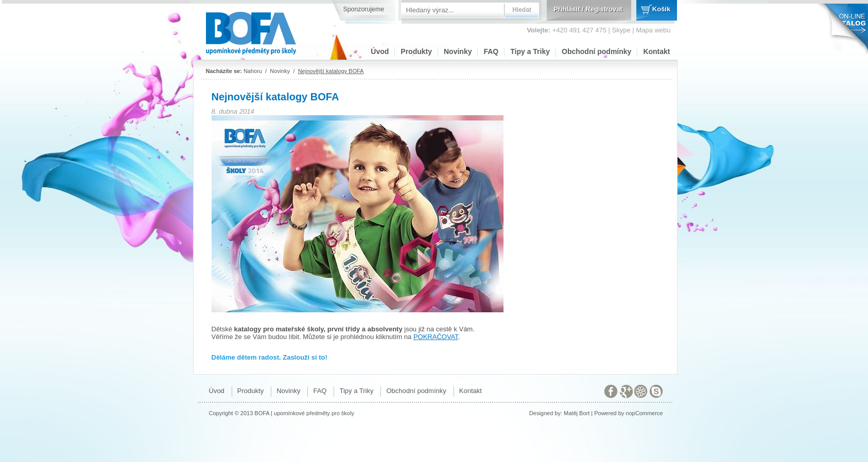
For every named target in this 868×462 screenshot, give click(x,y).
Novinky (458, 51)
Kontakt (656, 51)
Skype (621, 30)
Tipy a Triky (530, 51)
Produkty (416, 51)
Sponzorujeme (364, 9)
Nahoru (253, 71)
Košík (661, 9)
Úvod (380, 51)
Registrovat (604, 9)
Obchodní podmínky (596, 51)
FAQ (491, 51)
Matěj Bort (577, 413)
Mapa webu (653, 30)
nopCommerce (644, 413)
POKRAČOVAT (436, 337)
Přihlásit (567, 9)
